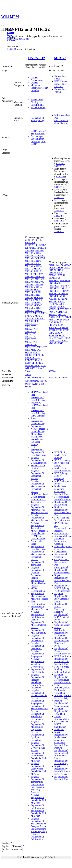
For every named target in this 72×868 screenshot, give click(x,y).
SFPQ (51, 333)
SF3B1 (52, 330)
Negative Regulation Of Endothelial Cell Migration (38, 799)
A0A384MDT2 (32, 381)
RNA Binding (37, 105)
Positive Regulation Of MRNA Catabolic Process (39, 582)
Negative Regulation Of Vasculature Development (37, 663)
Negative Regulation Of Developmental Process (38, 746)
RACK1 (29, 358)
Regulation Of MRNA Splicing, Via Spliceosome (62, 588)
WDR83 (29, 368)
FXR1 (42, 240)
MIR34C (38, 305)
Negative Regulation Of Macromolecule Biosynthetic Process (38, 486)
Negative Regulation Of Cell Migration (38, 614)
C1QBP (67, 265)
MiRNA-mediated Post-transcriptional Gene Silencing (63, 119)
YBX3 (52, 343)
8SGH (28, 387)
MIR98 (36, 321)
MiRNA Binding (62, 672)
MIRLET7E (31, 339)
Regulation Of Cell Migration (38, 807)
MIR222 (29, 295)
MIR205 (39, 284)
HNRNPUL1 (31, 245)
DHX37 (52, 273)
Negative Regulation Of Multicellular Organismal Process (37, 727)
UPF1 (51, 341)
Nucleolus (59, 729)
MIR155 (29, 266)
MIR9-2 (31, 316)
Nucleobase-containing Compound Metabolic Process (63, 490)
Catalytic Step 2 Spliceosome (62, 561)
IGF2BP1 (53, 299)
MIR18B (29, 274)
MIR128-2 (40, 256)
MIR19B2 (40, 279)
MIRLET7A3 (31, 329)
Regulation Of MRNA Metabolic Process (39, 709)
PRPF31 (29, 355)
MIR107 (29, 253)
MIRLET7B (31, 331)
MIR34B (29, 305)
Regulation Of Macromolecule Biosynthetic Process (38, 556)
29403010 (60, 164)
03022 (28, 374)
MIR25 (37, 295)
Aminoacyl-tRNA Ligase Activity (63, 697)
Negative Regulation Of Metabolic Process (39, 518)
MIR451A (30, 311)
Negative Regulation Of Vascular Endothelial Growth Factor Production (38, 681)
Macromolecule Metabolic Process (63, 498)
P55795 (43, 381)
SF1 (34, 363)
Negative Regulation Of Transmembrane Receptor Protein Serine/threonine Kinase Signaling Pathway (39, 826)
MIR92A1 (30, 318)
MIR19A (40, 277)
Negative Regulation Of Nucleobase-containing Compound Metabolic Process (63, 739)
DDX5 (35, 240)
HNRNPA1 (65, 280)
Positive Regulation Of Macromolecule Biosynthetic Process (62, 753)
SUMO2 (29, 365)
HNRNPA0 (30, 243)
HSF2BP (42, 245)
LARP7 (52, 304)
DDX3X (60, 270)
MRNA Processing (59, 477)
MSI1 (28, 350)
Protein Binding (38, 107)
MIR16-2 (29, 271)
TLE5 (44, 365)
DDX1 (67, 267)
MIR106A (30, 250)
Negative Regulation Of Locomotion (37, 646)
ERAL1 (52, 278)
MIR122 (60, 58)
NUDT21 (53, 314)
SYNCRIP (53, 335)
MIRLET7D (31, 337)
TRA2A (60, 338)
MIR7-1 (39, 311)
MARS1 (52, 309)
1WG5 (35, 384)
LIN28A (60, 304)
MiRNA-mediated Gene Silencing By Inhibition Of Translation (39, 498)
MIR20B (29, 290)
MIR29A (29, 297)
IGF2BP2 (62, 299)
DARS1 (59, 267)
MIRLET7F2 (31, 345)
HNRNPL (53, 294)
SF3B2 (59, 330)
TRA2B (68, 338)
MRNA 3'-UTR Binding (38, 467)
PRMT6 (36, 352)
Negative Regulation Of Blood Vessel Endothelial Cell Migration (38, 769)
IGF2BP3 (53, 301)
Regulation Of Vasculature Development (37, 716)
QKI (43, 355)
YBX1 (65, 341)
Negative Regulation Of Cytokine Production (37, 571)
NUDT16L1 (61, 312)
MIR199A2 (30, 277)
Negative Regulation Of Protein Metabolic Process (39, 694)
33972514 (59, 187)
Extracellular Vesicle (60, 90)
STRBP (58, 333)
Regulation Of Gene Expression (39, 548)
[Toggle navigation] (2, 26)
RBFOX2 (29, 360)
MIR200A (30, 282)
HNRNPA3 (54, 286)
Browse (11, 32)
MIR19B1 (30, 279)
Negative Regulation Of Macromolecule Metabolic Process (39, 509)
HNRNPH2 (36, 58)
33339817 (59, 166)
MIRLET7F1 (31, 342)
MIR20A (38, 287)
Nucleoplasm (37, 80)
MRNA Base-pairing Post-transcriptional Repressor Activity (37, 439)
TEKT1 (37, 365)
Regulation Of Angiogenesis (37, 702)
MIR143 (29, 263)
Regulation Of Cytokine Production (37, 737)
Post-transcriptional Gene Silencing (38, 421)
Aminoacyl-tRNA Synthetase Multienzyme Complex (63, 540)
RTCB (58, 328)
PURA (66, 320)
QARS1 (52, 322)
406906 (52, 371)
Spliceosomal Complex (61, 556)
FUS (58, 278)
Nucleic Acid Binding (37, 101)
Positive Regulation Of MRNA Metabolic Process (39, 624)
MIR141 (37, 261)
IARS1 (62, 296)
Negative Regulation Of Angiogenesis (37, 654)
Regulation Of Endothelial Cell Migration (38, 813)
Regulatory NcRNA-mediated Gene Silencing (39, 429)
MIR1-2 (42, 248)
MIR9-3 (38, 316)
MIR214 (29, 292)
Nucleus (35, 77)
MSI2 (33, 350)
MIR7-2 (29, 313)
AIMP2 (59, 265)
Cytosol (34, 83)
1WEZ (28, 384)
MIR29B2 (30, 300)
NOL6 (68, 309)
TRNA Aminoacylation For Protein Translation (62, 689)
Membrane (36, 85)
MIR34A (36, 303)
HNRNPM (63, 294)
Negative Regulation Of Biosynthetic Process (37, 475)
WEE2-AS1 (39, 368)
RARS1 (60, 322)
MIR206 (29, 287)
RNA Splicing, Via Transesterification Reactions (63, 527)
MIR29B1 (39, 297)
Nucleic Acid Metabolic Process (63, 469)
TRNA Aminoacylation (62, 718)
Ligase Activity (61, 774)
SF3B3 (66, 330)
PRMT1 (60, 317)
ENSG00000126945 (34, 378)
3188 (27, 371)
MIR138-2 (40, 258)
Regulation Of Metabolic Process (39, 608)
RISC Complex (61, 81)
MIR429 (37, 308)
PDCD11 (62, 314)
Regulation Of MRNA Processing (61, 607)
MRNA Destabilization (38, 590)
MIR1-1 (34, 248)
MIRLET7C (31, 334)
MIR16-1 (38, 269)
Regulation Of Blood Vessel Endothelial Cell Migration (38, 757)
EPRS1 (62, 275)
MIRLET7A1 (31, 324)
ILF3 (27, 248)
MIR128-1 (30, 256)
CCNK (28, 240)
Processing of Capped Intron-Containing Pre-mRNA (38, 140)
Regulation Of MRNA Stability (38, 631)
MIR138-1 (30, 258)
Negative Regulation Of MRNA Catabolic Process (62, 616)
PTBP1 (68, 317)
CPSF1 (52, 267)
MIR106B (40, 250)
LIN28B (52, 307)
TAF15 (62, 335)
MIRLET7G (31, 347)
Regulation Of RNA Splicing (37, 119)
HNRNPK (65, 291)
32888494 (59, 216)
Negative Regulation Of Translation (37, 526)
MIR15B (29, 269)
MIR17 (37, 271)
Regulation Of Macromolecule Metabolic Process (39, 596)
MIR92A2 (40, 318)
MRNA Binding (62, 533)
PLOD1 (52, 317)
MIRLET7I (42, 347)
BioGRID (11, 49)
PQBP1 (28, 352)
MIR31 (28, 303)
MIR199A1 (39, 274)
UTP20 (58, 341)
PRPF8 (37, 355)
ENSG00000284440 (58, 378)
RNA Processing (62, 460)
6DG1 (41, 384)
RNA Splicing (61, 473)
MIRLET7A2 (31, 326)
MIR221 (37, 292)
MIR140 (29, 261)
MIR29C (39, 300)
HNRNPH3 (54, 291)
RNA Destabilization (38, 603)
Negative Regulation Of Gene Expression (39, 460)
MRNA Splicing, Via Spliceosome (62, 519)
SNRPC (40, 363)
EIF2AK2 (53, 275)
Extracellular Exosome (60, 85)
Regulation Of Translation (37, 563)
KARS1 (62, 301)
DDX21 (52, 270)
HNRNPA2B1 (55, 283)
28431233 (23, 39)
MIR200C (30, 284)
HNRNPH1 (54, 288)
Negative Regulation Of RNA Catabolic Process (61, 597)
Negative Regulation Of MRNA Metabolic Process (63, 579)
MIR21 (37, 290)
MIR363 (29, 308)
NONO (52, 312)
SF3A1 (65, 328)
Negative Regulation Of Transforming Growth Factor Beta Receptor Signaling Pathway (38, 784)
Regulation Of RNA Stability (37, 671)
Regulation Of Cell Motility (37, 838)
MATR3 (61, 309)
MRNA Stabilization (60, 629)
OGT (39, 350)
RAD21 (37, 358)
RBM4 (28, 363)
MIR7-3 (37, 313)
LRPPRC (61, 307)
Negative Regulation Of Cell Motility (37, 638)
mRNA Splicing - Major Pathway (39, 132)
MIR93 (28, 321)
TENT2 (52, 338)
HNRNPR (53, 296)
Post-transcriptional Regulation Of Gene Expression (39, 451)
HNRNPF (64, 286)
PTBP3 (52, 320)
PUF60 (59, 320)
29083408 (60, 177)
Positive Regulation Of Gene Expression (62, 703)
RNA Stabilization (63, 656)
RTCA (52, 328)
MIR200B (40, 282)
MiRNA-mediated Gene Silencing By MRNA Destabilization (39, 535)
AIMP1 (52, 265)
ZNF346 (59, 343)
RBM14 (62, 325)
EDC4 (59, 273)
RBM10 (38, 360)
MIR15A (38, 266)
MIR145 (37, 263)
